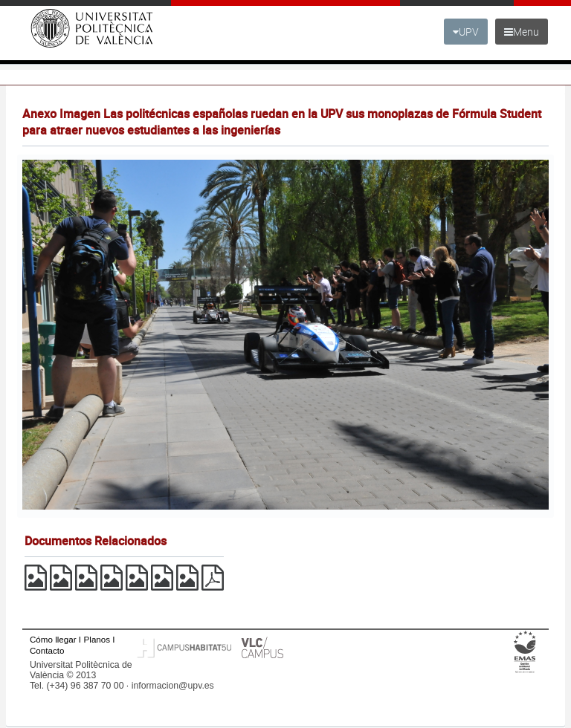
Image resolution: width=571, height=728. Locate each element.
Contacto (47, 650)
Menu (522, 32)
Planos (97, 639)
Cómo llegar (53, 639)
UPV (466, 32)
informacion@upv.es (173, 686)
